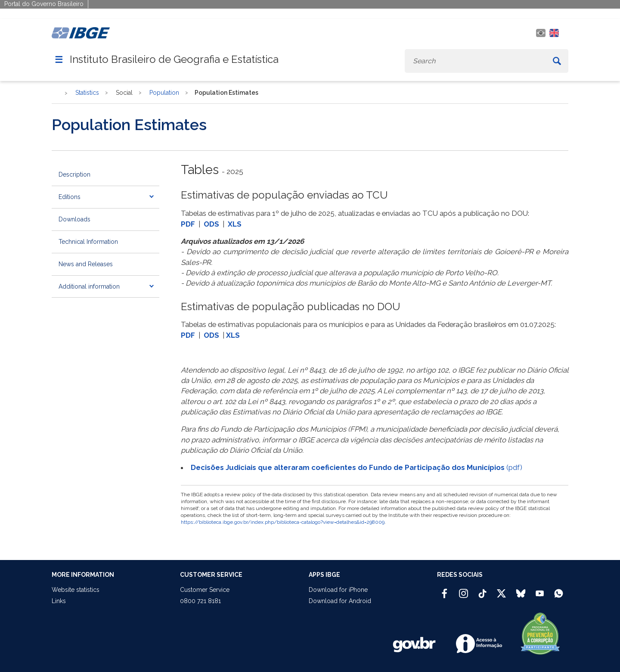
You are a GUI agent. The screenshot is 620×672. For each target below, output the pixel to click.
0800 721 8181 (200, 601)
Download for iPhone (338, 590)
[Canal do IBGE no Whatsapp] (559, 590)
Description (74, 174)
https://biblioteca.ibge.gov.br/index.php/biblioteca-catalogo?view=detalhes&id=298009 (283, 522)
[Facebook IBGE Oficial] (445, 590)
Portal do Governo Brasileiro (44, 4)
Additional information (89, 286)
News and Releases (86, 264)
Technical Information (88, 242)
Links (59, 601)
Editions (70, 197)
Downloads (74, 219)
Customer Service (205, 590)
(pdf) (356, 467)
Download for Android (340, 601)
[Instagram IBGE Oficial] (463, 590)
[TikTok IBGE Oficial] (482, 590)
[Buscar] (557, 61)
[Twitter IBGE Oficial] (501, 593)
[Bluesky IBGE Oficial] (521, 590)
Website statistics (76, 590)
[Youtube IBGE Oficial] (540, 590)
